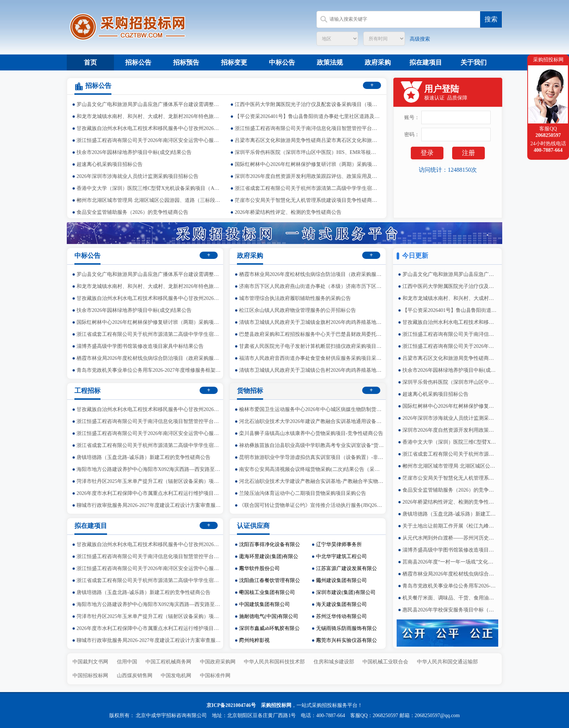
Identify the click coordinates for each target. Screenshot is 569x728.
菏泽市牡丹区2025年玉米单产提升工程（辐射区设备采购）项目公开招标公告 (149, 481)
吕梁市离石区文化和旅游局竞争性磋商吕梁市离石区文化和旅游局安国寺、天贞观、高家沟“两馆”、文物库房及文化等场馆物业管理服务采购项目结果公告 (307, 140)
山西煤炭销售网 (135, 676)
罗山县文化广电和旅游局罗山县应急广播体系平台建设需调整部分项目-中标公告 (149, 104)
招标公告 (138, 62)
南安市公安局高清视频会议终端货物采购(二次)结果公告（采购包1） (312, 469)
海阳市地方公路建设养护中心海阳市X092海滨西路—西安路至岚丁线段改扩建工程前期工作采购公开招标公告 (149, 469)
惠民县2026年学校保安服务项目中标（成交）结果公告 (450, 610)
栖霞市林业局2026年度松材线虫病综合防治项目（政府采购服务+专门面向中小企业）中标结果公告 (450, 574)
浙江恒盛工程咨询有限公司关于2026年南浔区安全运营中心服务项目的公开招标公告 (149, 140)
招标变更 (234, 62)
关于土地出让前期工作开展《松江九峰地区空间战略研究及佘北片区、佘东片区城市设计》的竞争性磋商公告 (450, 526)
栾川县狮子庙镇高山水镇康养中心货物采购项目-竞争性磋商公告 (311, 433)
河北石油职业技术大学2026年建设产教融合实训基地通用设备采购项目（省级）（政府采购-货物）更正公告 (312, 421)
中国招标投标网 (90, 676)
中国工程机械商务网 (168, 662)
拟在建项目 (426, 62)
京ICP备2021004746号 (231, 705)
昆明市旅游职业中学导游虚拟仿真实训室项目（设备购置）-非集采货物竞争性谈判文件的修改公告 (312, 457)
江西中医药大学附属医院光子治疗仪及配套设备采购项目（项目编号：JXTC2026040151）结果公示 (307, 104)
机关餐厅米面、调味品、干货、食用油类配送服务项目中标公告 (450, 598)
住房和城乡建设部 (334, 662)
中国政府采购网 (218, 662)
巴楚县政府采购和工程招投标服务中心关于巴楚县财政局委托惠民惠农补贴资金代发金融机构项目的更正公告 (312, 334)
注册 (468, 153)
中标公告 (282, 62)
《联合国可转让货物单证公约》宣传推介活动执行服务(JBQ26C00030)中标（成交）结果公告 (312, 505)
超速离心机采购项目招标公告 (110, 164)
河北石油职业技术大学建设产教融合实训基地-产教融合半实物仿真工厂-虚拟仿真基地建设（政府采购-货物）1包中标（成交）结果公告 (312, 481)
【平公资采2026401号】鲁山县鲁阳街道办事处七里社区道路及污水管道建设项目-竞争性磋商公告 (307, 116)
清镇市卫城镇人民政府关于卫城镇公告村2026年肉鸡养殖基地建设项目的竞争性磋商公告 (312, 370)
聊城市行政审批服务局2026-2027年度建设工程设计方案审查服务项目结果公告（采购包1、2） (149, 505)
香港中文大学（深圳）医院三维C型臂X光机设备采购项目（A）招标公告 (149, 188)
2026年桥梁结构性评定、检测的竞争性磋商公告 (288, 212)
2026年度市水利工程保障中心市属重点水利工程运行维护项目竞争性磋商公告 (149, 493)
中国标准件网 (215, 676)
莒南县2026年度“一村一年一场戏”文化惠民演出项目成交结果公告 (450, 562)
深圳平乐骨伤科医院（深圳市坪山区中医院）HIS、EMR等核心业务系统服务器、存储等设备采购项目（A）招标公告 (307, 152)
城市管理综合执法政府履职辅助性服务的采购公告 (295, 298)
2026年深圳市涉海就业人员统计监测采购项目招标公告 (138, 176)
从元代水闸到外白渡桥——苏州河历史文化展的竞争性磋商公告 (450, 538)
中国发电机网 (176, 676)
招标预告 (186, 62)
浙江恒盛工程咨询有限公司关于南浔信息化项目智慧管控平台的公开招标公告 (307, 128)
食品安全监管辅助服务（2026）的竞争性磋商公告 (132, 212)
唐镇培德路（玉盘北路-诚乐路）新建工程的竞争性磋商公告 (450, 514)
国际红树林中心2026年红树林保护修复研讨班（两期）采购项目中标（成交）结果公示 (307, 164)
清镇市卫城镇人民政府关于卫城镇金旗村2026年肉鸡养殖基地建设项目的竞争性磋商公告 (312, 322)
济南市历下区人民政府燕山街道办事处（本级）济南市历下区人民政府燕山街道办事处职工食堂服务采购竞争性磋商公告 (312, 286)
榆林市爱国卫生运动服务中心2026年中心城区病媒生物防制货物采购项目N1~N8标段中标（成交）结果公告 (312, 409)
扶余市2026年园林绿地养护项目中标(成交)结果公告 (134, 152)
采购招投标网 (276, 705)
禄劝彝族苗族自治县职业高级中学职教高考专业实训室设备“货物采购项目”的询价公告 (312, 445)
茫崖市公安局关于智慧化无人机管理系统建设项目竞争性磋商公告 (307, 200)
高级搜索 (420, 39)
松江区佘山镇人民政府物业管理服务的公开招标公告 (298, 310)
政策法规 (330, 62)
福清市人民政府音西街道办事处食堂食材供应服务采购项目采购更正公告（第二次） (312, 358)
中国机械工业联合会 (385, 662)
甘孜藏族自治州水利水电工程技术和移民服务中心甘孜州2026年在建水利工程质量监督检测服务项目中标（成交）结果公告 (149, 128)
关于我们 (474, 62)
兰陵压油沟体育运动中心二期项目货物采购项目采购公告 (303, 493)
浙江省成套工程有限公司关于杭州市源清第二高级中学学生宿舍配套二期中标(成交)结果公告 (307, 188)
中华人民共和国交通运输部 (447, 662)
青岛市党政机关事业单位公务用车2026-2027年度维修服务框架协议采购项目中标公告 (450, 586)
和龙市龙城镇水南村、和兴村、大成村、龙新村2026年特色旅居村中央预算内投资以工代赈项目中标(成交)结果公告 (149, 116)
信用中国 (127, 662)
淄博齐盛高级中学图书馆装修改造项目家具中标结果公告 (450, 550)
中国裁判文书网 (90, 662)
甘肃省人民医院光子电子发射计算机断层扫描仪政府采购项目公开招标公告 (312, 346)
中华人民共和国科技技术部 (274, 662)
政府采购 (378, 62)
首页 (90, 62)
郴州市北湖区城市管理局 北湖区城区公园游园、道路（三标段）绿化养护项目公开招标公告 (149, 200)
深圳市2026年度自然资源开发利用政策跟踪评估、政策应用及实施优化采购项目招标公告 (307, 176)
